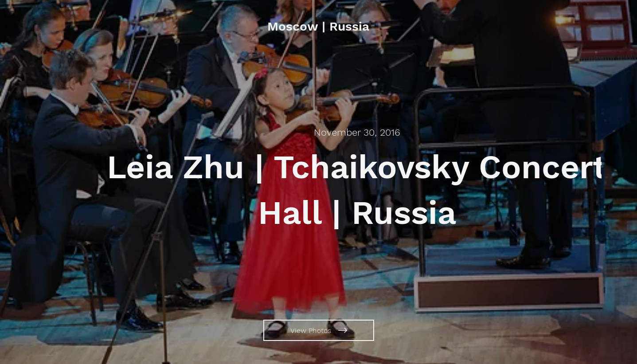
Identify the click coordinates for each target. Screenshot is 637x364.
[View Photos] (319, 330)
